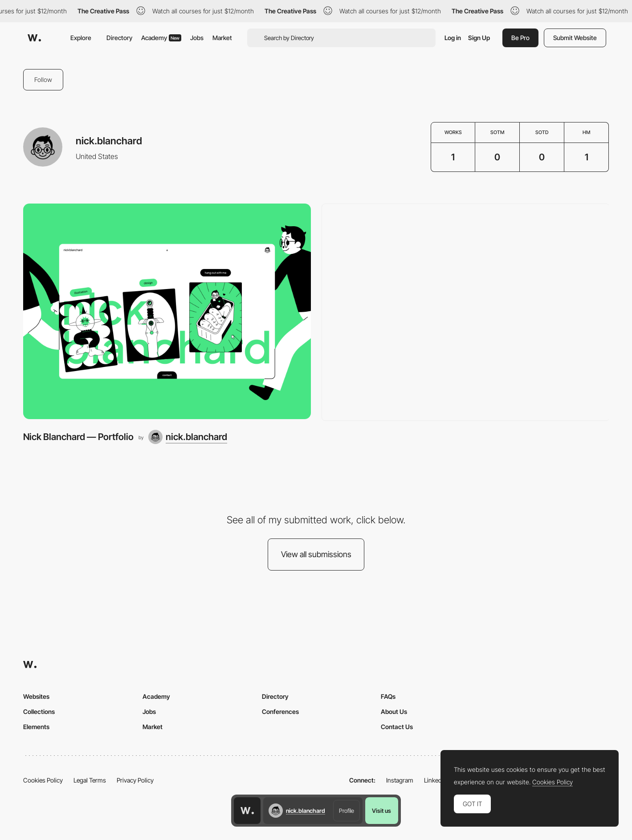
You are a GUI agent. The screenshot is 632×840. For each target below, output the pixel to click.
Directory (119, 38)
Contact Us (397, 727)
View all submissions (316, 554)
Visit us (381, 811)
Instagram (400, 780)
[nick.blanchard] (188, 437)
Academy (161, 38)
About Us (394, 712)
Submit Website (575, 38)
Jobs (197, 38)
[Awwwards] (34, 38)
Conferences (280, 712)
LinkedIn (435, 780)
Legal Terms (90, 780)
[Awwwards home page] (247, 811)
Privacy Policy (135, 780)
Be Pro (520, 38)
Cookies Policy (43, 780)
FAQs (388, 696)
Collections (39, 712)
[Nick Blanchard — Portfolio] (167, 311)
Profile (347, 811)
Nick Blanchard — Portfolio (78, 437)
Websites (36, 696)
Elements (36, 727)
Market (222, 38)
